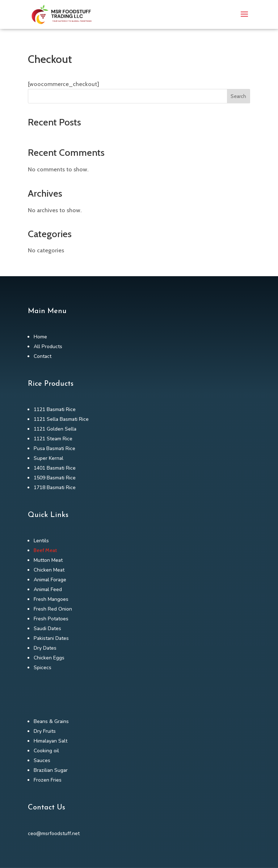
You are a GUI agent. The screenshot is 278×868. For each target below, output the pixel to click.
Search (238, 96)
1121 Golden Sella (55, 429)
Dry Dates (45, 648)
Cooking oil (46, 751)
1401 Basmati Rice (55, 468)
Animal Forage (50, 580)
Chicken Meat (49, 570)
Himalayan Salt (50, 741)
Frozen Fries (48, 780)
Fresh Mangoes (51, 599)
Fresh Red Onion (53, 609)
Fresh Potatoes (51, 619)
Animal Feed (48, 589)
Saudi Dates (47, 628)
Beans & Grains (51, 721)
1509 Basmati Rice (55, 478)
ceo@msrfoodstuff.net (54, 833)
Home (40, 337)
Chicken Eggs (49, 658)
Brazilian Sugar (51, 770)
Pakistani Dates (51, 638)
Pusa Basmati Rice (54, 448)
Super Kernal (49, 458)
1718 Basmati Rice (55, 488)
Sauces (42, 760)
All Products (48, 347)
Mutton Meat (48, 560)
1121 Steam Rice (53, 439)
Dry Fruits (45, 731)
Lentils (41, 541)
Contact (43, 356)
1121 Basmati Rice (55, 409)
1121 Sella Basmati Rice (61, 419)
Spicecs (43, 668)
